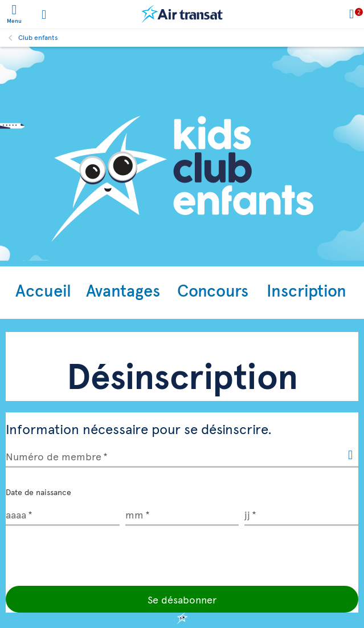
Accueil (43, 290)
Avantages (123, 290)
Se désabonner (182, 599)
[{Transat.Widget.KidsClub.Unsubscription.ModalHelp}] (350, 456)
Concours (213, 290)
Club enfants (38, 37)
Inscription (306, 290)
